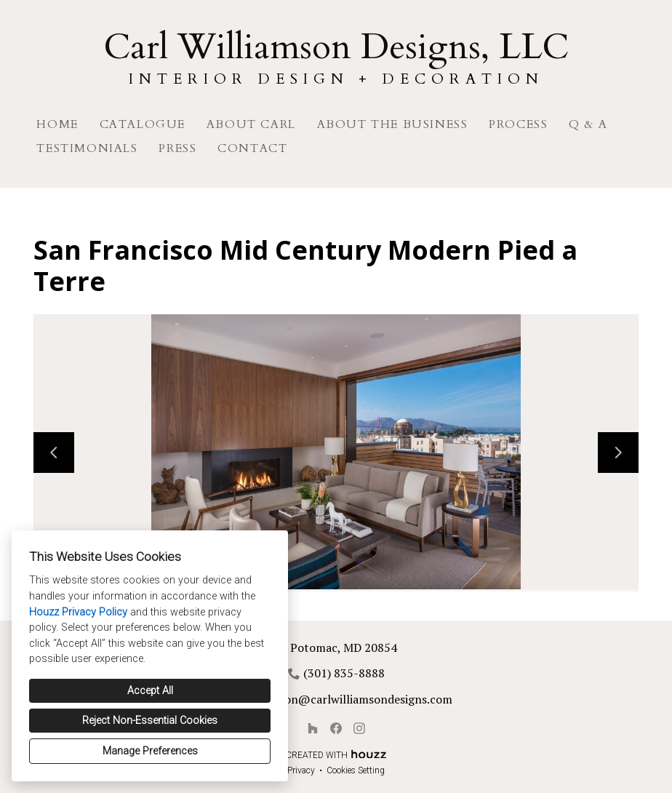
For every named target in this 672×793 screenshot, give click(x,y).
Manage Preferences (150, 751)
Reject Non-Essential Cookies (150, 721)
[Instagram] (359, 728)
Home (57, 124)
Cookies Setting (356, 770)
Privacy (301, 770)
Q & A (588, 124)
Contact (252, 148)
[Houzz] (313, 728)
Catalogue (143, 124)
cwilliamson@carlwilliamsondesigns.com (344, 699)
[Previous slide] (54, 453)
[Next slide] (618, 453)
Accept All (150, 691)
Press (177, 148)
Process (518, 124)
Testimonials (87, 148)
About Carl (251, 124)
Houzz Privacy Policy (78, 612)
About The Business (393, 124)
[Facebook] (336, 728)
